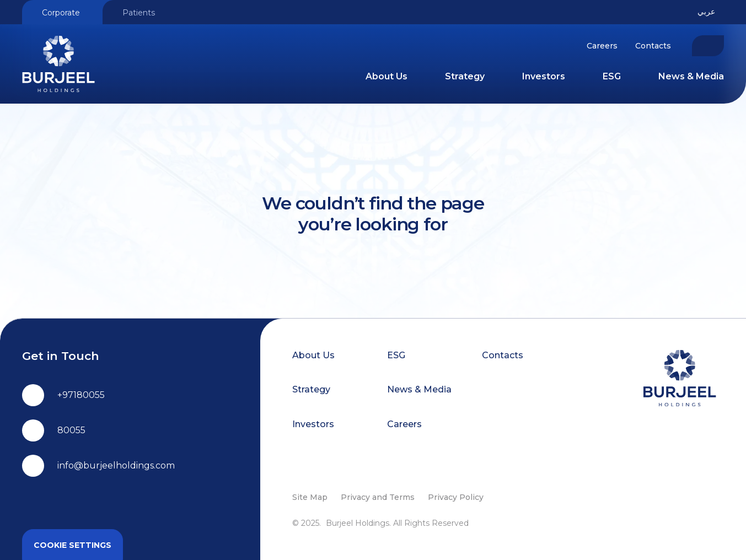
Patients (139, 13)
